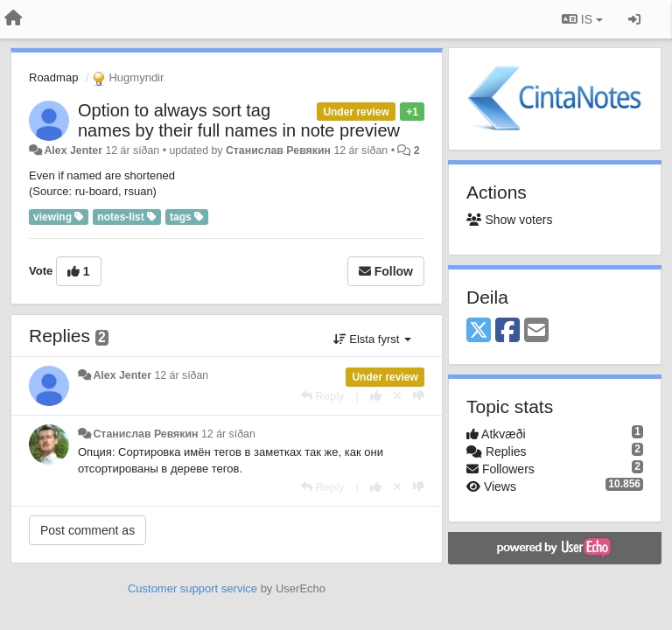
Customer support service (192, 588)
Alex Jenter (73, 150)
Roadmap (53, 77)
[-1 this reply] (419, 396)
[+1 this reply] (376, 396)
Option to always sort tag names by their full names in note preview (239, 120)
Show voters (509, 220)
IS (582, 19)
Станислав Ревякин (278, 150)
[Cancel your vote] (397, 396)
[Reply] (323, 396)
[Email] (536, 331)
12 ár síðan (181, 375)
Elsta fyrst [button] (372, 339)
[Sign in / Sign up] (634, 19)
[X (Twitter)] (479, 331)
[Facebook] (507, 331)
